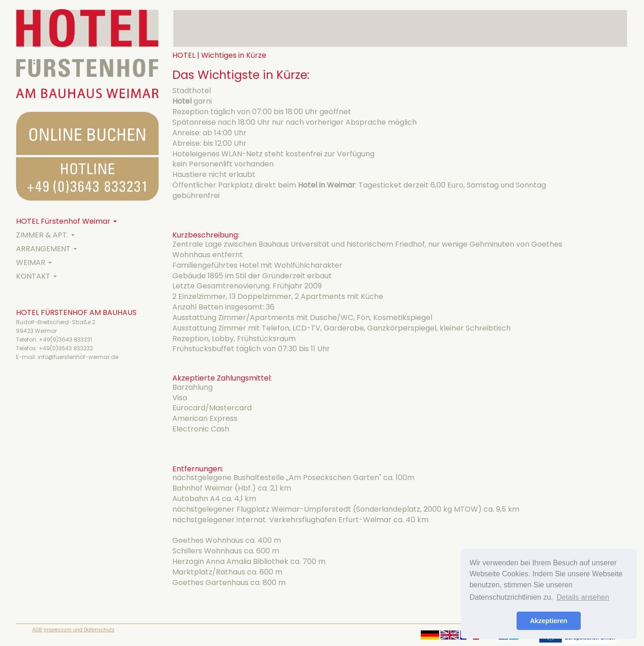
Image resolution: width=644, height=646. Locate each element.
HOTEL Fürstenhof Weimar (66, 221)
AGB (37, 630)
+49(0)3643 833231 (66, 340)
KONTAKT (36, 276)
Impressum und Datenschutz (79, 630)
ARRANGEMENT (47, 249)
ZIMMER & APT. (45, 235)
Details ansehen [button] (583, 597)
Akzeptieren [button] (549, 621)
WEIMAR (34, 262)
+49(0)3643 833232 (66, 348)
